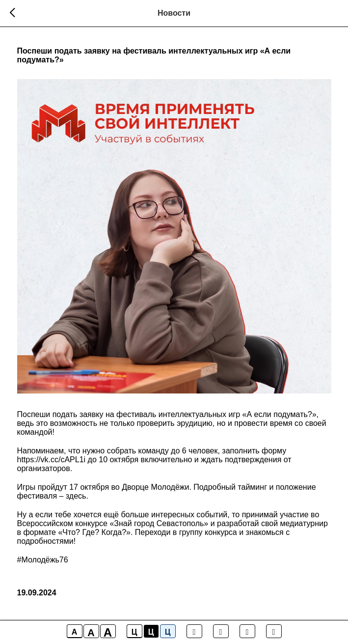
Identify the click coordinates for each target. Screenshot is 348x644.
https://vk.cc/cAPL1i (52, 460)
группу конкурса (208, 532)
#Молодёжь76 (43, 560)
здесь (76, 496)
